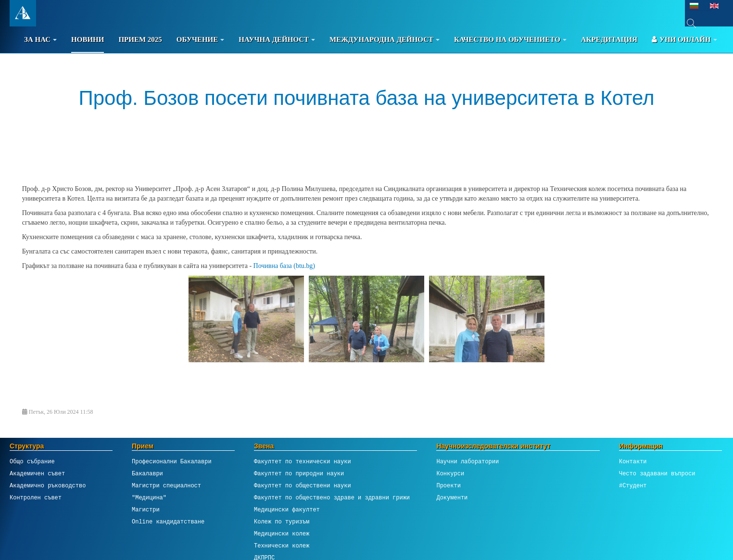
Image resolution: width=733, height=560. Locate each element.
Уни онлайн (684, 39)
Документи (452, 498)
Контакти (633, 462)
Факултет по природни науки (299, 474)
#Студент (633, 486)
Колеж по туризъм (282, 522)
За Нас (40, 39)
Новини (88, 39)
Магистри (146, 510)
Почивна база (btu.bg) (284, 266)
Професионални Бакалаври (172, 462)
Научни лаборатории (468, 462)
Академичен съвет (37, 474)
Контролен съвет (36, 498)
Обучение (200, 39)
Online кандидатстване (168, 522)
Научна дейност (277, 39)
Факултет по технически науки (303, 462)
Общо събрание (32, 462)
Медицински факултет (287, 510)
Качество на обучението (510, 39)
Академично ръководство (48, 486)
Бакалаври (147, 474)
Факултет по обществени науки (303, 486)
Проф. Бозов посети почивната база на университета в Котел (367, 98)
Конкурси (450, 474)
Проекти (448, 486)
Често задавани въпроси (657, 474)
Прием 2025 (140, 39)
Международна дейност (385, 39)
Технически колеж (282, 546)
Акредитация (609, 39)
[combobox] (698, 23)
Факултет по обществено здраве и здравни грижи (332, 498)
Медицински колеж (282, 534)
